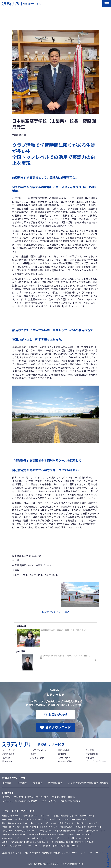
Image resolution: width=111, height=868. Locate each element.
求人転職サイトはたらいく (87, 823)
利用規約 (90, 758)
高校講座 (38, 783)
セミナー (34, 754)
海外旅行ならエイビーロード (26, 831)
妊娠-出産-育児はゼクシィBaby (71, 831)
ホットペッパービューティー (56, 838)
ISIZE (74, 846)
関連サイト (48, 846)
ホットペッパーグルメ (33, 838)
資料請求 (62, 754)
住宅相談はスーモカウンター (78, 834)
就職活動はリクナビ (10, 819)
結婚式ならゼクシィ (48, 831)
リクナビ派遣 (50, 819)
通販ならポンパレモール (96, 831)
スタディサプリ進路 (13, 797)
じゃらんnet (7, 831)
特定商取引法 (92, 754)
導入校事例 (7, 761)
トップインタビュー (39, 750)
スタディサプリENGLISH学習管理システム (24, 801)
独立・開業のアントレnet (12, 823)
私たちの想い (64, 758)
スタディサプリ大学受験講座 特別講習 (88, 783)
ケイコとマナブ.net (91, 827)
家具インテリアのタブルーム (37, 842)
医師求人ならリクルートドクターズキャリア (40, 827)
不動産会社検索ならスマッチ (52, 834)
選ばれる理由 (8, 754)
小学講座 (7, 783)
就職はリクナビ (86, 816)
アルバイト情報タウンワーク (62, 823)
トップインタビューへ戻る (55, 612)
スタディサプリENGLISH (37, 797)
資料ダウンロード (58, 727)
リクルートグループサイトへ (92, 853)
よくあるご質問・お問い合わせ (28, 853)
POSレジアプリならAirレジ (13, 846)
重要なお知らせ (8, 853)
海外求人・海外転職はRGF (13, 842)
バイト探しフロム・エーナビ (36, 823)
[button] (107, 4)
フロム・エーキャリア (11, 827)
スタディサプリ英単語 (63, 797)
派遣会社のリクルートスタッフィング (73, 819)
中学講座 (22, 783)
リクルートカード (33, 846)
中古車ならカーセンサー (12, 838)
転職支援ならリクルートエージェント (38, 816)
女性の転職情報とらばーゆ (66, 816)
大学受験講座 (55, 783)
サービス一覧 (8, 750)
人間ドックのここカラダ (80, 838)
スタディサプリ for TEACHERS (64, 801)
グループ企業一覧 (62, 846)
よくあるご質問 (37, 758)
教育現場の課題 (65, 761)
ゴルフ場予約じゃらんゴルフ (82, 842)
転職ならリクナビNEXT (11, 816)
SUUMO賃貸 (33, 834)
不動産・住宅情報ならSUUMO (14, 834)
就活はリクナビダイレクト (31, 819)
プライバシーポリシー (96, 761)
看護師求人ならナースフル (71, 827)
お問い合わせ (58, 714)
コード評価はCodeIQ (60, 842)
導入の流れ (7, 758)
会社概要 (90, 750)
